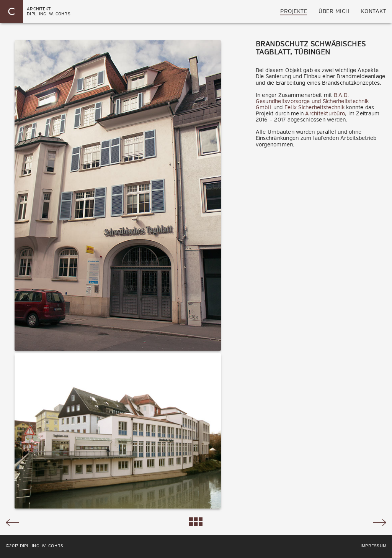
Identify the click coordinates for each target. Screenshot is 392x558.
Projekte (294, 11)
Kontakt (374, 11)
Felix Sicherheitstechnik (314, 107)
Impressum (373, 546)
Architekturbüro (325, 114)
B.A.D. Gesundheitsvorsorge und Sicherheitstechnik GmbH (312, 101)
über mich (334, 11)
